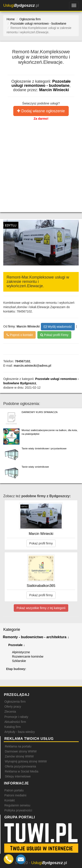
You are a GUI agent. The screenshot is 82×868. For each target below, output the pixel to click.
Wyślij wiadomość (58, 327)
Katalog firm (13, 727)
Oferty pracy (13, 707)
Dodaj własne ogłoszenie (41, 111)
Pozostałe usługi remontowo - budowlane (41, 84)
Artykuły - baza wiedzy (20, 732)
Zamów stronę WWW (19, 756)
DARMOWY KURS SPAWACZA (40, 412)
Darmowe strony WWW (21, 751)
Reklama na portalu (18, 746)
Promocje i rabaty (16, 717)
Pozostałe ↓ (17, 645)
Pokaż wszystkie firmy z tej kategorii (41, 608)
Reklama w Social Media (22, 771)
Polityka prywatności (18, 810)
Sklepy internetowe (18, 776)
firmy (12, 326)
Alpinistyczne (21, 652)
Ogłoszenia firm (15, 702)
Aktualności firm (15, 722)
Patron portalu (14, 790)
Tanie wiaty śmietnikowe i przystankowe (44, 448)
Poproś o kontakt (20, 335)
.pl (21, 5)
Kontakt (10, 800)
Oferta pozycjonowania (20, 766)
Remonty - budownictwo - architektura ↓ (36, 637)
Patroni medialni (15, 795)
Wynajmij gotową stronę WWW (26, 761)
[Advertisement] (41, 164)
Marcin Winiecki (54, 90)
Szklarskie (19, 661)
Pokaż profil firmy (41, 543)
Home (11, 19)
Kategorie (12, 630)
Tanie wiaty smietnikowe (35, 467)
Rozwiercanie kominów (28, 656)
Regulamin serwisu (17, 805)
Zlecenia (10, 712)
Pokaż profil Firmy (54, 335)
